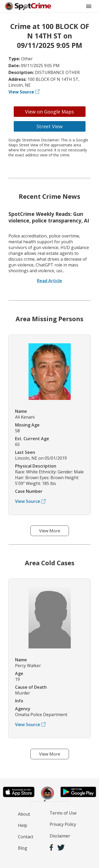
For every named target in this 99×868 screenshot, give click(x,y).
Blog (23, 848)
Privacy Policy (63, 824)
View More (50, 531)
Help (23, 825)
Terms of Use (63, 813)
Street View (49, 126)
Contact (26, 837)
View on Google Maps (49, 112)
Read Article (49, 281)
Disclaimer (60, 836)
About (24, 814)
